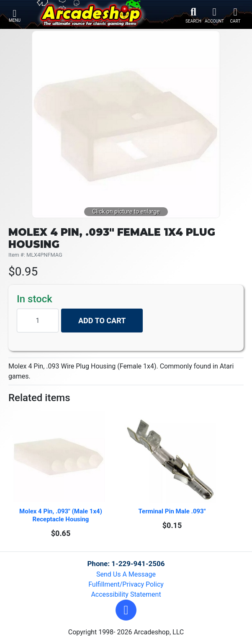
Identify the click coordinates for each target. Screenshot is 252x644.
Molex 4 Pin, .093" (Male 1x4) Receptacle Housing (62, 515)
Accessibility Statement (126, 594)
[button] (126, 610)
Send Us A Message (126, 574)
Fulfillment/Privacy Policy (126, 584)
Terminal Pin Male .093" (172, 511)
